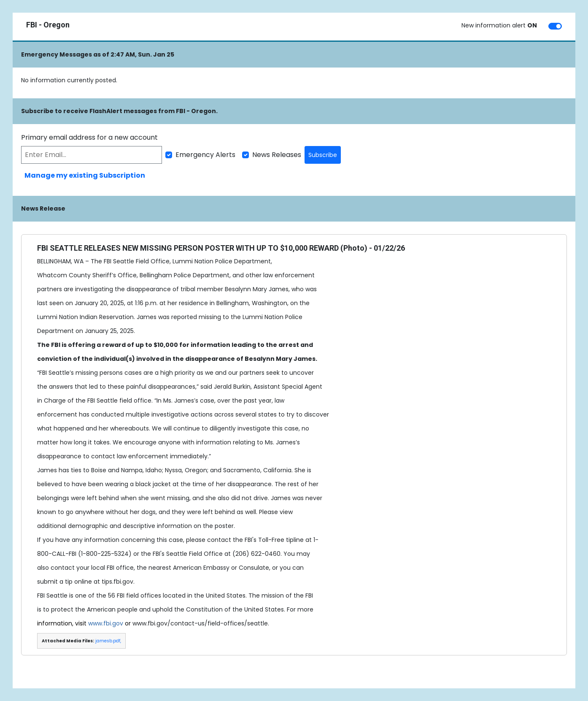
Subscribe (323, 155)
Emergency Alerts (205, 155)
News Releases (277, 155)
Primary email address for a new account (89, 137)
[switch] (555, 26)
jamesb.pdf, (108, 641)
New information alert (499, 25)
